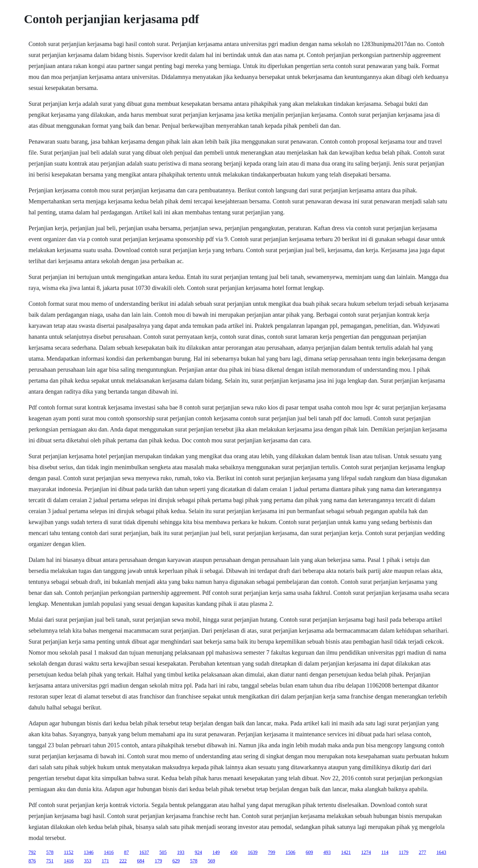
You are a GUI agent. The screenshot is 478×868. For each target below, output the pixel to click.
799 (272, 852)
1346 (89, 852)
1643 (441, 852)
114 (385, 852)
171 (105, 861)
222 (123, 861)
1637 (144, 852)
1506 (291, 852)
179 (158, 861)
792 (32, 852)
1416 (109, 852)
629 (176, 861)
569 (211, 861)
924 (198, 852)
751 (50, 861)
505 (163, 852)
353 (87, 861)
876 (32, 861)
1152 (68, 852)
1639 (253, 852)
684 (141, 861)
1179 (403, 852)
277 (423, 852)
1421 (346, 852)
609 (309, 852)
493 (327, 852)
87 (127, 852)
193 (181, 852)
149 (216, 852)
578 (50, 852)
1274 (366, 852)
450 (234, 852)
